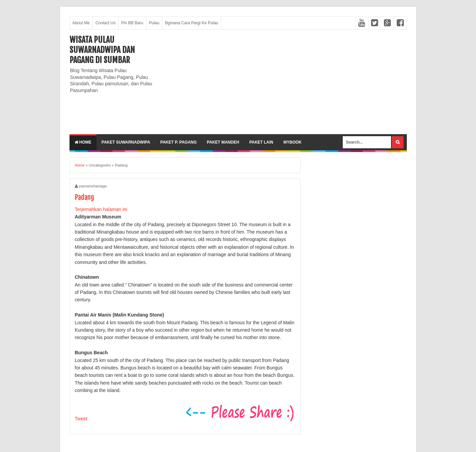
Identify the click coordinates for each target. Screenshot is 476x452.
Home (83, 142)
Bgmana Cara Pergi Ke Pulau (191, 23)
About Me (81, 23)
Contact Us (105, 23)
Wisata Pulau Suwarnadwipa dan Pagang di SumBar (102, 50)
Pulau (154, 23)
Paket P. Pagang (178, 142)
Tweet (81, 419)
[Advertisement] (284, 82)
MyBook (292, 142)
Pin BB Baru (132, 23)
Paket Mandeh (223, 142)
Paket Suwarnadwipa (126, 142)
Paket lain (261, 142)
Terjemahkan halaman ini (101, 209)
